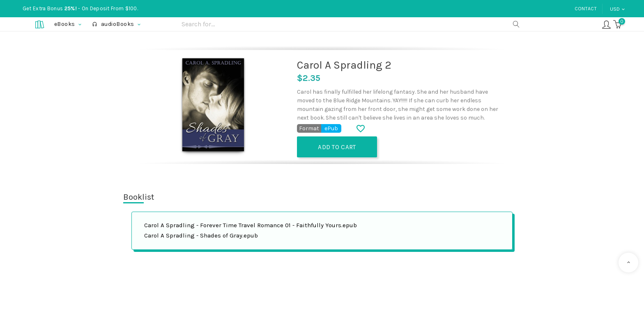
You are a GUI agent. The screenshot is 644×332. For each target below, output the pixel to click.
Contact (586, 9)
